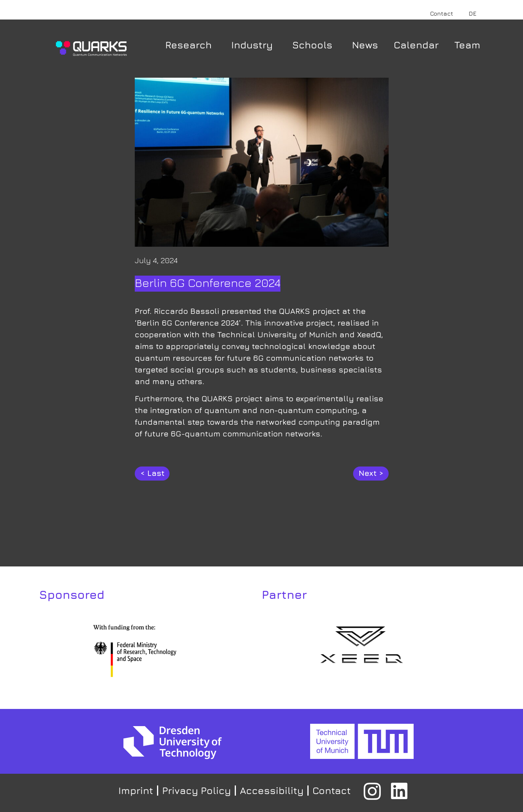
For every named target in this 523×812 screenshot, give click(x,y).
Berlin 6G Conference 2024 (208, 283)
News (365, 45)
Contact (442, 13)
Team (467, 45)
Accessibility (272, 790)
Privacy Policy (196, 790)
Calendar (416, 45)
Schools (314, 45)
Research (190, 45)
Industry (254, 45)
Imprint (136, 790)
